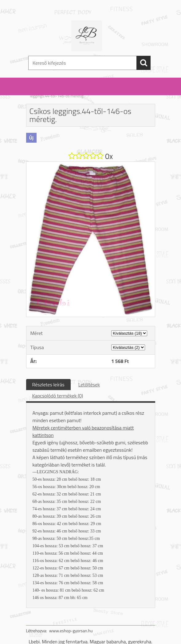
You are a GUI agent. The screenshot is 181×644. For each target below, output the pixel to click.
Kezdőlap (38, 92)
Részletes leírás (48, 385)
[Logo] (87, 36)
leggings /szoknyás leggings (105, 92)
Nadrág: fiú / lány (63, 92)
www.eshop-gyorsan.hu (71, 631)
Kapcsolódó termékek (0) (58, 396)
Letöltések (89, 385)
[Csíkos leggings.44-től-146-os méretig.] (91, 164)
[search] (144, 63)
